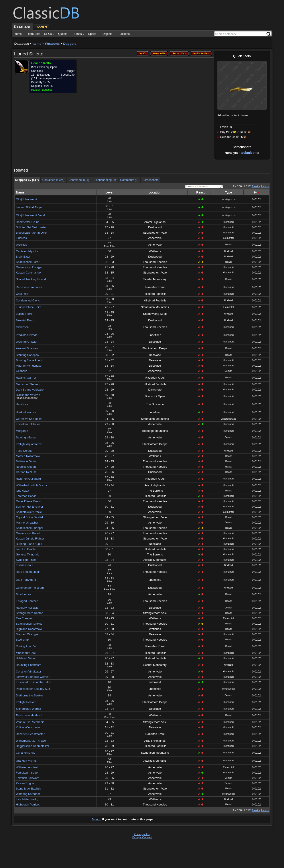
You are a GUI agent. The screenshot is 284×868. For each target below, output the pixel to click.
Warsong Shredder (28, 794)
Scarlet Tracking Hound (31, 279)
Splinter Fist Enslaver (30, 507)
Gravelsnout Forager (29, 267)
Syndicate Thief (26, 560)
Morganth (22, 431)
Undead (228, 251)
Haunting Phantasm (29, 665)
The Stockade (155, 404)
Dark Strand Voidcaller (30, 390)
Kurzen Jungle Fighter (30, 539)
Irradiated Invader (27, 335)
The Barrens (155, 491)
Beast (229, 244)
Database (22, 44)
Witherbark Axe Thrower (31, 741)
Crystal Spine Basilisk (30, 517)
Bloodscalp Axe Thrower (32, 233)
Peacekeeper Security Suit (33, 689)
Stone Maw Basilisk (29, 789)
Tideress (21, 238)
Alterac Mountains (155, 560)
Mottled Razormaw (28, 456)
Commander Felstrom (30, 588)
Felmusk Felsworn (28, 778)
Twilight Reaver (26, 702)
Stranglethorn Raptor (29, 613)
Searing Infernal (26, 437)
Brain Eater (23, 257)
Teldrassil (155, 682)
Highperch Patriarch (29, 804)
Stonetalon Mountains (155, 307)
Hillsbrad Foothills (155, 294)
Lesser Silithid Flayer (29, 207)
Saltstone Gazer (26, 461)
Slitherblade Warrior (29, 709)
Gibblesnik (23, 327)
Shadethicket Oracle (29, 512)
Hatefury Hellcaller (28, 608)
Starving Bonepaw (28, 355)
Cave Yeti (22, 294)
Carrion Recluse (26, 472)
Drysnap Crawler (27, 342)
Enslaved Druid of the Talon (34, 682)
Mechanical (229, 689)
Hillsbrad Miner (26, 658)
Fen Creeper (24, 618)
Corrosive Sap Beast (29, 419)
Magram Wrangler (28, 634)
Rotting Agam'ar (26, 646)
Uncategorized (228, 199)
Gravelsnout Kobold (29, 533)
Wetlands (155, 251)
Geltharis (22, 371)
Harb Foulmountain (28, 572)
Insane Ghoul (25, 565)
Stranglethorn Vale (155, 233)
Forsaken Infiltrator (28, 424)
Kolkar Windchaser (28, 727)
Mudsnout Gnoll (26, 653)
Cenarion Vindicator (29, 672)
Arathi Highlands (155, 222)
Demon (228, 371)
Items (37, 44)
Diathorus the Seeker (30, 695)
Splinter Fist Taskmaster (31, 227)
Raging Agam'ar (26, 378)
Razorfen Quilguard (29, 479)
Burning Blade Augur (29, 544)
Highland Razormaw (29, 629)
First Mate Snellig (27, 799)
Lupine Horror (25, 314)
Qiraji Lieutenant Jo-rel (31, 215)
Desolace (155, 342)
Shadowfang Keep (155, 314)
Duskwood (155, 227)
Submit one (250, 153)
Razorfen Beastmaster (30, 734)
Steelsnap (22, 640)
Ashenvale (155, 238)
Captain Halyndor (27, 251)
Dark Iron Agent (26, 580)
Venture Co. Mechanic (30, 722)
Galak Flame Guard (29, 501)
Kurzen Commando (28, 273)
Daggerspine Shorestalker (33, 746)
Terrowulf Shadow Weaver (33, 677)
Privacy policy (142, 834)
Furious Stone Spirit (29, 307)
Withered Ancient (27, 767)
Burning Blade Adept (29, 360)
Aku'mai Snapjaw (27, 348)
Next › (256, 186)
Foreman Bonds (26, 496)
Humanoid (229, 222)
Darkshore (155, 390)
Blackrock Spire (155, 396)
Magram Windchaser (29, 366)
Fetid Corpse (24, 451)
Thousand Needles (155, 262)
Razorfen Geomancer (30, 287)
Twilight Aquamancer (29, 444)
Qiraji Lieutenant (27, 199)
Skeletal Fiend (25, 320)
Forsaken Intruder (27, 773)
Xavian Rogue (25, 783)
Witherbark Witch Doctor (32, 485)
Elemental (228, 238)
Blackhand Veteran (28, 395)
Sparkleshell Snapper (30, 528)
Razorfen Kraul (155, 287)
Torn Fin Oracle (26, 549)
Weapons (52, 44)
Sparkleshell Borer (28, 262)
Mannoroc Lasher (27, 523)
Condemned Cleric (28, 300)
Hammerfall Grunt (27, 222)
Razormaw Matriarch (29, 715)
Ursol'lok (21, 245)
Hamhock (22, 404)
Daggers (70, 44)
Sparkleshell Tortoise (29, 624)
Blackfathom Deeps (155, 348)
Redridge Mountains (155, 431)
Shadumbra (23, 594)
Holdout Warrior (26, 412)
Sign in (97, 819)
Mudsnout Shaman (28, 384)
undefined (155, 335)
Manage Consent (142, 837)
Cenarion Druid (26, 753)
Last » (265, 186)
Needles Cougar (26, 467)
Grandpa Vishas (26, 761)
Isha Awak (23, 491)
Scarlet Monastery (155, 279)
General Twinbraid (28, 554)
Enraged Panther (27, 601)
